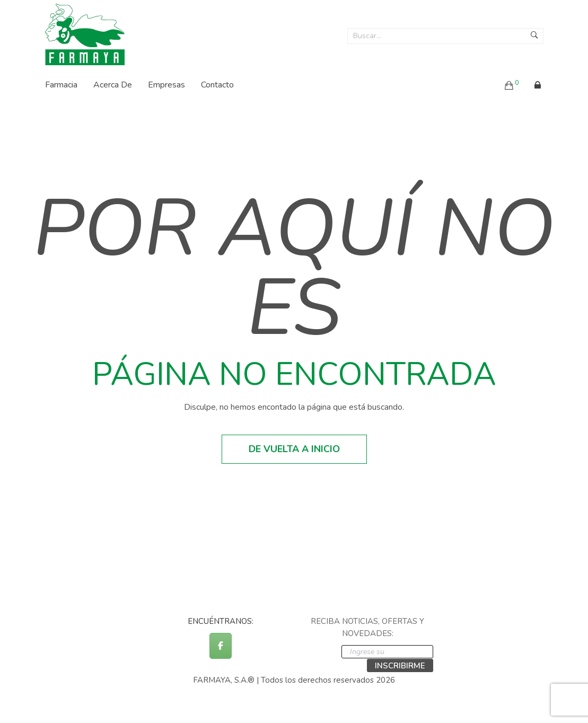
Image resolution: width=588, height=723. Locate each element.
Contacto (217, 85)
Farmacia (61, 85)
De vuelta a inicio (294, 449)
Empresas (166, 85)
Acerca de (113, 85)
